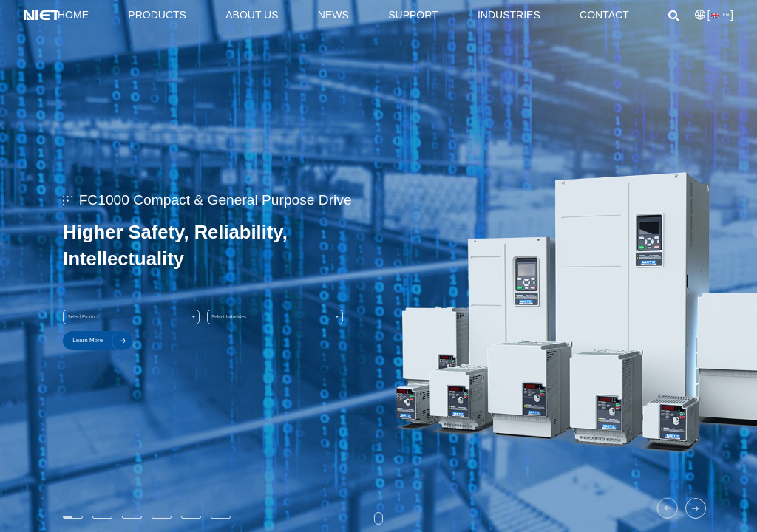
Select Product (131, 317)
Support (413, 15)
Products (157, 15)
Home (73, 15)
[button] (668, 508)
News (333, 15)
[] (714, 16)
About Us (252, 15)
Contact (604, 15)
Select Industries (275, 317)
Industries (509, 15)
